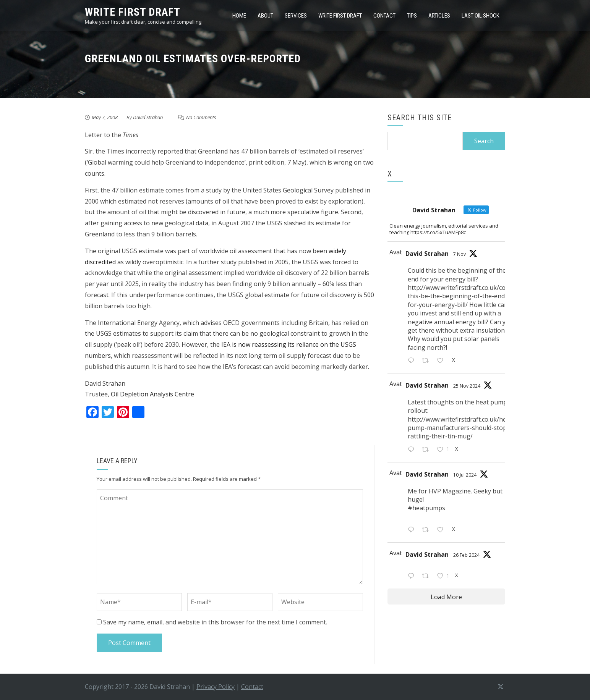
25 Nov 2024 (467, 386)
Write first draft (340, 16)
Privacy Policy (216, 687)
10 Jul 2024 (465, 475)
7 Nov (460, 254)
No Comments (201, 117)
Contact (384, 16)
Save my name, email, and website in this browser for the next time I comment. (215, 622)
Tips (412, 16)
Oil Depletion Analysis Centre (152, 394)
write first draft (133, 12)
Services (296, 16)
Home (239, 16)
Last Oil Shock (481, 16)
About (265, 16)
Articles (439, 16)
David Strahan (148, 117)
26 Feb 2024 (466, 555)
